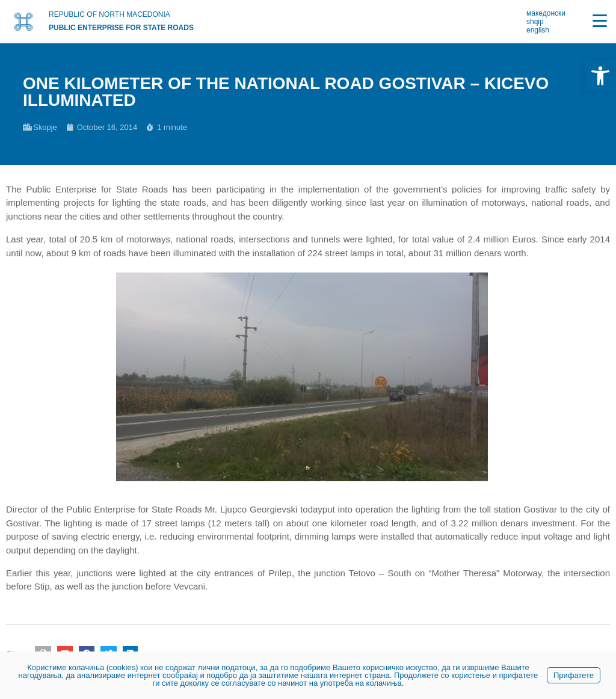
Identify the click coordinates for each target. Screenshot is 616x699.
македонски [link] (546, 13)
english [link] (538, 30)
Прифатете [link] (574, 675)
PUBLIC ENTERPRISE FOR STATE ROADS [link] (121, 28)
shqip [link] (535, 22)
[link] (600, 76)
